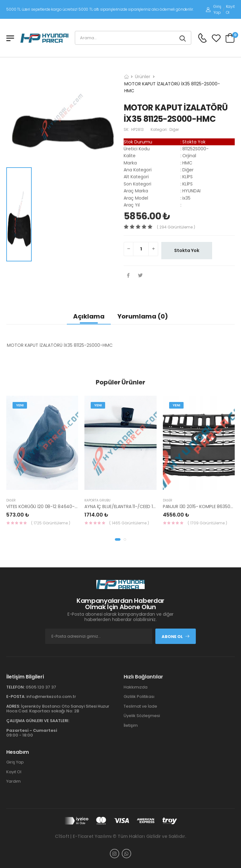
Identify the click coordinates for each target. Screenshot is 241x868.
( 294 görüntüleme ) (176, 227)
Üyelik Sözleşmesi (142, 716)
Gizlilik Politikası (139, 697)
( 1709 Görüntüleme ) (207, 523)
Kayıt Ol (230, 9)
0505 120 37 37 (41, 687)
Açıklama (89, 316)
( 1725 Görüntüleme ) (51, 523)
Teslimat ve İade (140, 706)
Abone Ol (176, 637)
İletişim (131, 725)
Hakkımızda (136, 687)
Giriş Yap (213, 9)
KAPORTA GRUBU (97, 500)
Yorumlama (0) (143, 316)
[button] (118, 539)
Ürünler (143, 77)
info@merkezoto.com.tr (51, 697)
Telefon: (16, 687)
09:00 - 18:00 (32, 733)
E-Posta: (16, 697)
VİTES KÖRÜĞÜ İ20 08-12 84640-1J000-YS (50, 506)
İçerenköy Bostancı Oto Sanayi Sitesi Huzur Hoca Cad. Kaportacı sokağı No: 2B (58, 709)
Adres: (13, 706)
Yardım (13, 781)
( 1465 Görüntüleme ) (129, 523)
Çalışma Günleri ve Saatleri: (38, 721)
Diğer (11, 500)
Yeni (20, 405)
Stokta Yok (187, 250)
